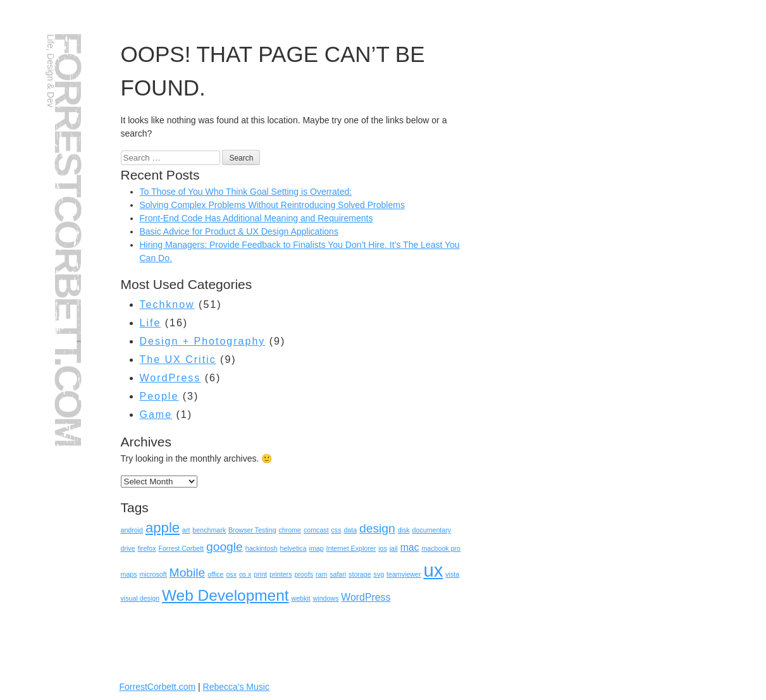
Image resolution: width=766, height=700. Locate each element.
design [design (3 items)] (377, 528)
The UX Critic (178, 359)
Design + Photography (203, 341)
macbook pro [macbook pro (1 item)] (441, 548)
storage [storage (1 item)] (360, 574)
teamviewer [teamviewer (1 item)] (404, 574)
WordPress (170, 378)
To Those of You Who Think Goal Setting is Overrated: (246, 192)
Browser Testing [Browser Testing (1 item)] (252, 530)
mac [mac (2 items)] (410, 547)
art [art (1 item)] (186, 530)
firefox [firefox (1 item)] (147, 548)
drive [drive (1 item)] (128, 548)
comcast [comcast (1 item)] (316, 530)
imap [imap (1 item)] (317, 548)
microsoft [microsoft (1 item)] (153, 574)
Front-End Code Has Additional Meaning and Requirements (256, 218)
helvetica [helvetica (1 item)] (293, 548)
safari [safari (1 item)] (338, 574)
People (159, 396)
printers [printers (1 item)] (281, 574)
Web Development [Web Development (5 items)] (225, 595)
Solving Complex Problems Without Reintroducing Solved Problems (272, 205)
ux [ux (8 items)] (433, 570)
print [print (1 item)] (260, 574)
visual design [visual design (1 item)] (140, 598)
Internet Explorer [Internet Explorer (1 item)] (351, 548)
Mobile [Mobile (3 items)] (188, 573)
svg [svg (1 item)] (379, 574)
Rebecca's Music (236, 687)
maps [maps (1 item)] (129, 574)
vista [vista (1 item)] (452, 574)
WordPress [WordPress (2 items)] (366, 597)
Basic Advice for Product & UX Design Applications (239, 231)
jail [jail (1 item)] (394, 548)
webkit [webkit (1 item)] (300, 598)
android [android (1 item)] (132, 530)
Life (151, 323)
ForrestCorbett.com (68, 239)
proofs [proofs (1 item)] (304, 574)
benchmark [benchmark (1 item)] (209, 530)
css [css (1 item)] (337, 530)
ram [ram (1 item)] (321, 574)
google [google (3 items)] (225, 547)
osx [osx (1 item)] (231, 574)
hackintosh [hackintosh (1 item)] (262, 548)
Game (156, 414)
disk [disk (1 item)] (404, 530)
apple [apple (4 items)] (163, 528)
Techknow (167, 304)
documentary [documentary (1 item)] (432, 530)
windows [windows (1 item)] (326, 598)
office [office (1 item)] (215, 574)
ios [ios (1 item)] (383, 548)
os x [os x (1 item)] (245, 574)
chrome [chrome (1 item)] (290, 530)
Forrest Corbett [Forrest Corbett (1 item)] (181, 548)
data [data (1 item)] (350, 530)
